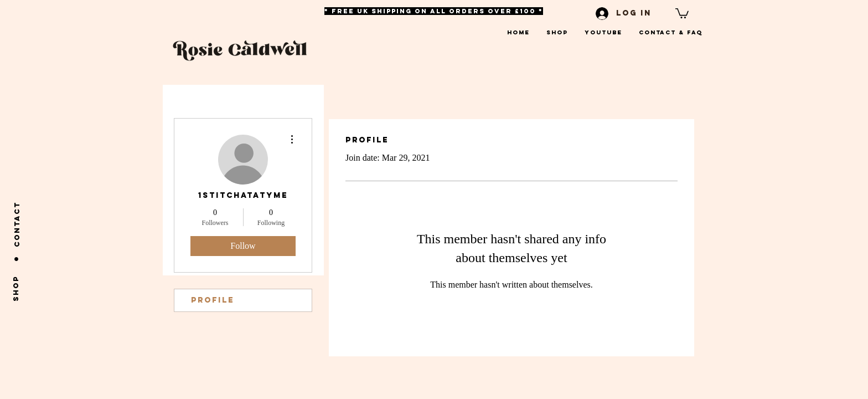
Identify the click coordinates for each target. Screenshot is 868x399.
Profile (213, 300)
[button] (682, 13)
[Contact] (17, 224)
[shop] (16, 288)
